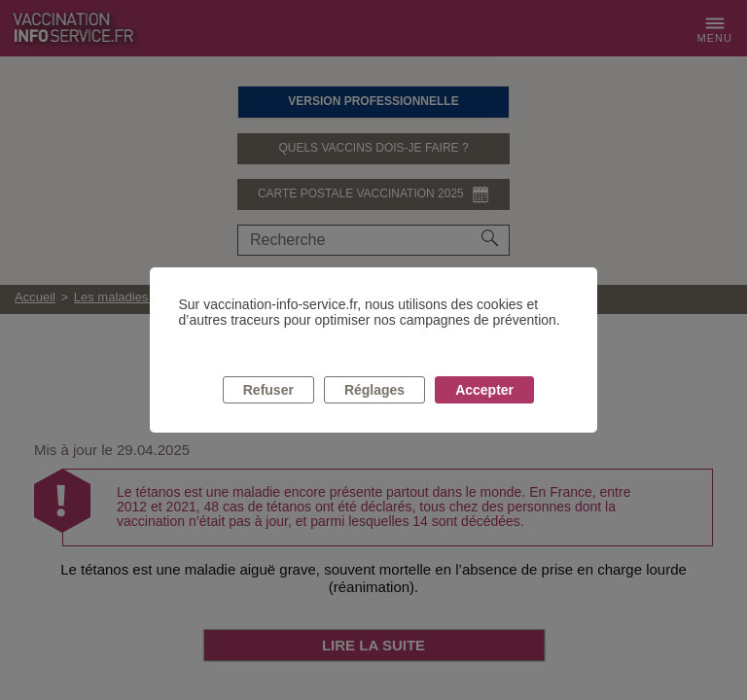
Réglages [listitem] (374, 390)
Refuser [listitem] (268, 390)
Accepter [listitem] (484, 390)
